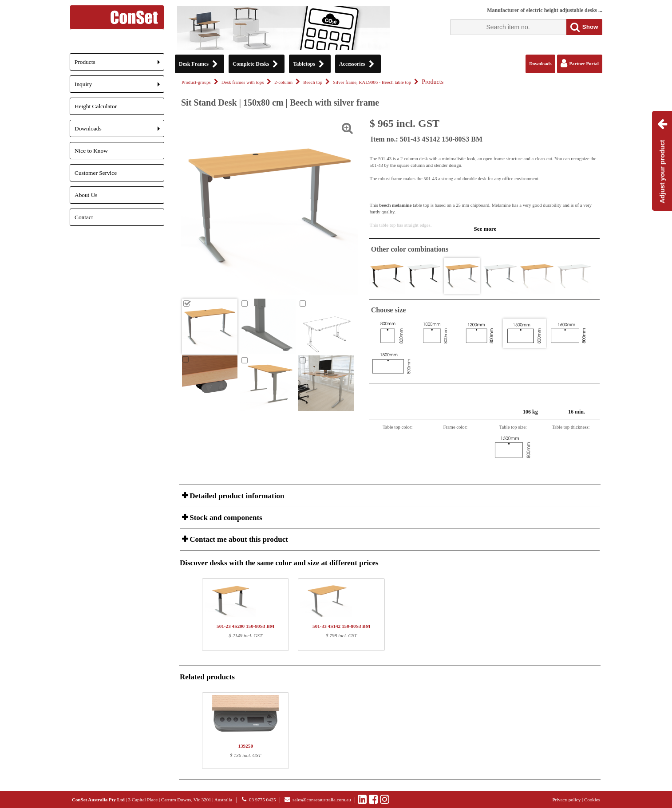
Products (119, 65)
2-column (283, 82)
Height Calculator (96, 106)
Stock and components (225, 518)
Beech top (313, 82)
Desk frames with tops (243, 82)
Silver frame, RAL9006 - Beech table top (372, 82)
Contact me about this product (238, 539)
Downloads (119, 131)
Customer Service (96, 173)
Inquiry (119, 87)
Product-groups (196, 82)
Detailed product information (236, 496)
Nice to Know (91, 151)
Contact (84, 217)
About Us (86, 195)
